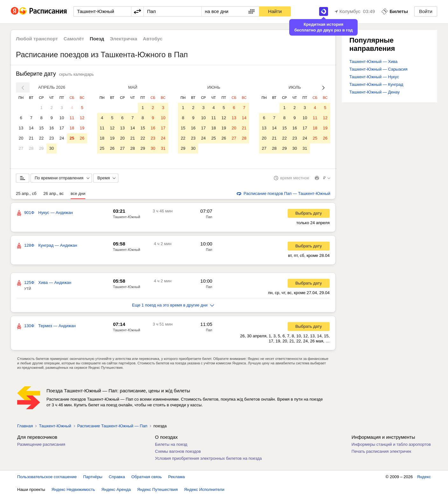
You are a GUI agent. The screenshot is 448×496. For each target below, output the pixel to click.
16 (52, 128)
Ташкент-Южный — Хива (373, 62)
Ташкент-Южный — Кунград (376, 84)
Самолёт (74, 39)
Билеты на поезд (171, 444)
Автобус (153, 39)
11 (72, 118)
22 (41, 138)
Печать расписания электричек (381, 451)
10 (62, 118)
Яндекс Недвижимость (73, 489)
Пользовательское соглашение (47, 477)
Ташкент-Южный (127, 217)
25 (72, 138)
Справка (117, 477)
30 (52, 148)
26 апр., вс (53, 193)
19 (82, 128)
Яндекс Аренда (116, 489)
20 (21, 138)
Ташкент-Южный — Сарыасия (378, 69)
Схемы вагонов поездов (178, 451)
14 (31, 128)
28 (31, 148)
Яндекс (424, 477)
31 (163, 148)
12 (82, 118)
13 (21, 128)
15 (41, 128)
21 (31, 138)
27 (21, 148)
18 (72, 128)
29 (41, 148)
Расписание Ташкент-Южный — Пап (112, 426)
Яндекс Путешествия (157, 489)
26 (82, 138)
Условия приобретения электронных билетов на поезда (208, 458)
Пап (209, 217)
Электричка (123, 39)
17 (62, 128)
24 (62, 138)
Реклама (177, 477)
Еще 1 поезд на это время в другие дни (173, 305)
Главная (25, 426)
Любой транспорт (37, 39)
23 (52, 138)
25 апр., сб (26, 193)
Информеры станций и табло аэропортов (391, 444)
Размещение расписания (41, 444)
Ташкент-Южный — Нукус (374, 77)
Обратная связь (147, 477)
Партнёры (93, 477)
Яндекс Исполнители (204, 489)
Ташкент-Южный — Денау (374, 92)
